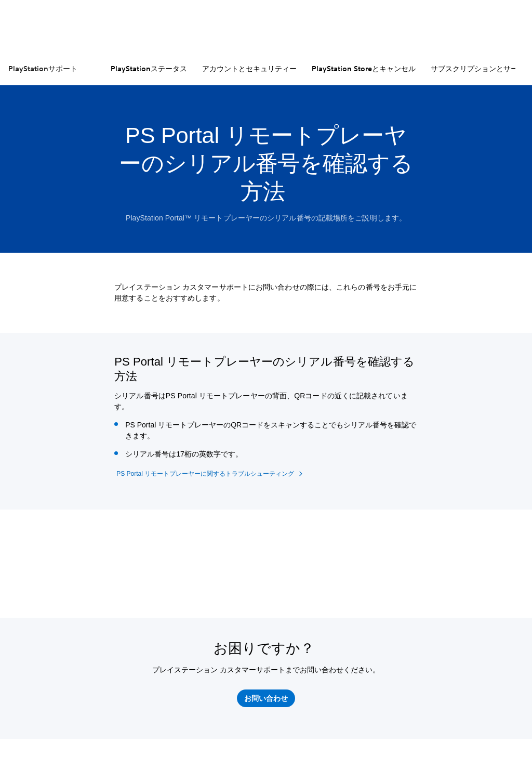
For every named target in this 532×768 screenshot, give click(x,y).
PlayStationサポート (43, 69)
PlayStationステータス (149, 69)
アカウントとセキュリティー (249, 69)
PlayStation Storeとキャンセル (364, 69)
